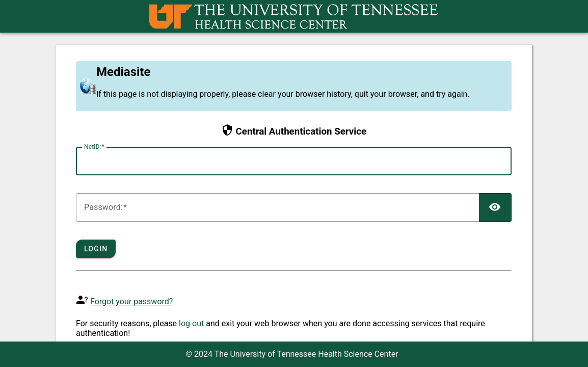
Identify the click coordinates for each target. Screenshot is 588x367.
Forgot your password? (131, 302)
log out (191, 323)
